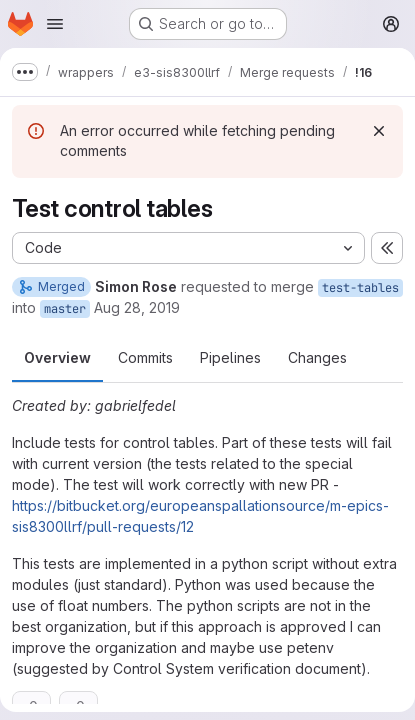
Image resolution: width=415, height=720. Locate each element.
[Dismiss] (379, 131)
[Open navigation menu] (55, 24)
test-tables (360, 288)
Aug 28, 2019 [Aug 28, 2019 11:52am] (137, 307)
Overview (57, 357)
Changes (317, 357)
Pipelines (230, 357)
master (65, 309)
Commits (145, 357)
